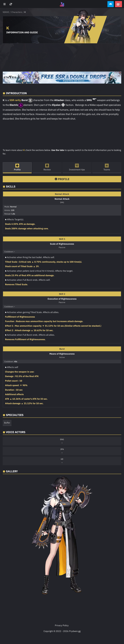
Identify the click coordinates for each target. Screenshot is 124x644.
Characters (17, 12)
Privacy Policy (62, 625)
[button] (111, 4)
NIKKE (6, 12)
